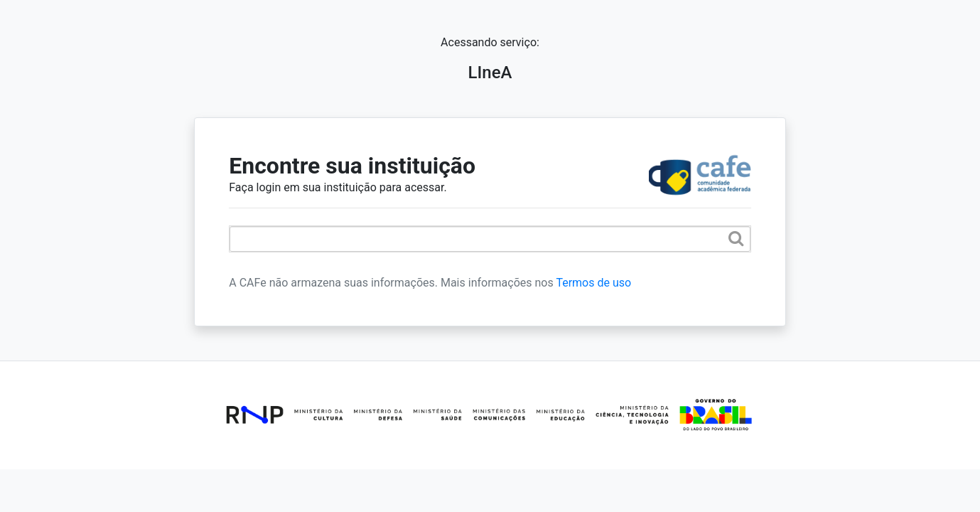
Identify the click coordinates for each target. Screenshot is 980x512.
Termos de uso (593, 283)
